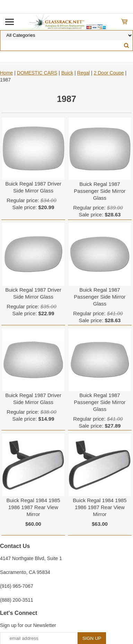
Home (6, 73)
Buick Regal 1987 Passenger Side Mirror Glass (100, 191)
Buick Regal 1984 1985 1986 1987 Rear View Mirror (33, 507)
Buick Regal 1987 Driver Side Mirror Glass (33, 187)
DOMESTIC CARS (37, 73)
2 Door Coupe (109, 73)
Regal (84, 73)
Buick (67, 73)
